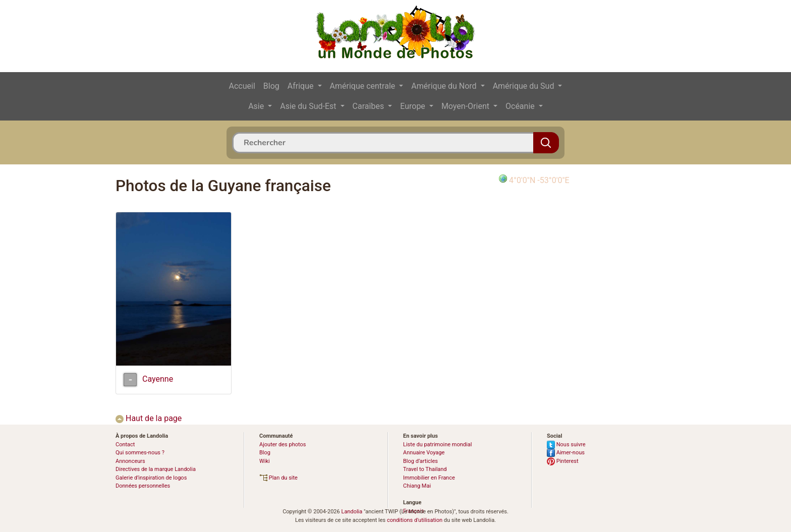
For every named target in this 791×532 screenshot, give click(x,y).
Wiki (265, 461)
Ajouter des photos (282, 445)
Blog (271, 86)
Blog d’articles (420, 461)
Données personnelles (143, 486)
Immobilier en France (429, 478)
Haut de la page (149, 418)
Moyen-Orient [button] (466, 106)
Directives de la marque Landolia (156, 469)
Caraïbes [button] (370, 106)
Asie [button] (257, 106)
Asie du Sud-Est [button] (309, 106)
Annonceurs (130, 461)
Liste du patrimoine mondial (437, 445)
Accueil (242, 86)
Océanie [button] (521, 106)
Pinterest (563, 461)
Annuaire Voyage (424, 453)
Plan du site (278, 478)
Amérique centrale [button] (364, 86)
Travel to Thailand (425, 469)
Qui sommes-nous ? (140, 453)
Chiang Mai (417, 486)
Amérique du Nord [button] (445, 86)
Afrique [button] (302, 86)
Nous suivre (566, 445)
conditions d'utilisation (415, 520)
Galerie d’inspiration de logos (151, 478)
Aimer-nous (566, 453)
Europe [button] (414, 106)
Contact (125, 445)
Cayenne (158, 379)
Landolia (352, 512)
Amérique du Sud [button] (525, 86)
